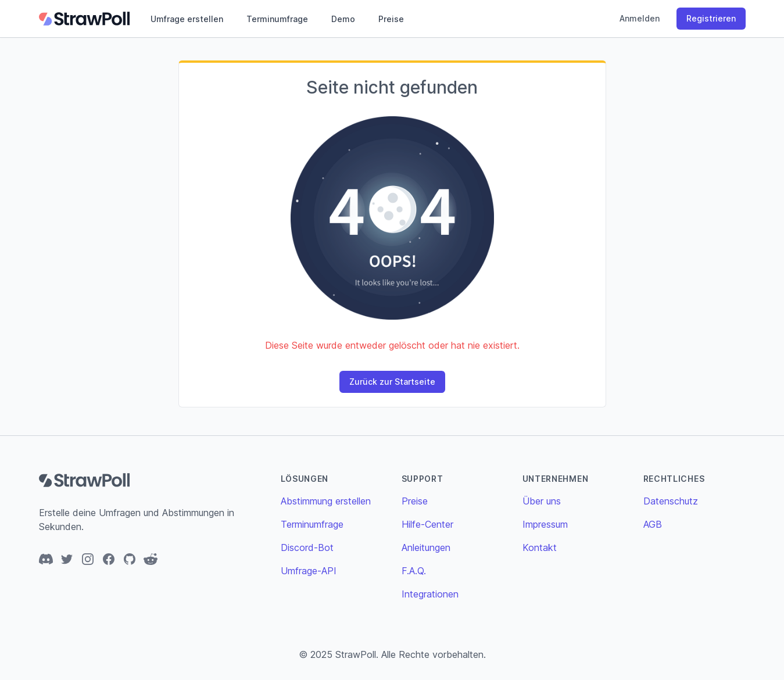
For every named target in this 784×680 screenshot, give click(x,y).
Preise (391, 19)
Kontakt (540, 547)
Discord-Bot (307, 547)
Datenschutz (671, 501)
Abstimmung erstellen (326, 501)
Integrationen (430, 594)
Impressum (545, 524)
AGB (653, 524)
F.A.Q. (414, 571)
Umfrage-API (309, 571)
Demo (343, 19)
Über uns (542, 501)
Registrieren (711, 18)
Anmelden (640, 18)
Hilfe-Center (427, 524)
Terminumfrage (277, 19)
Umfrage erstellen (187, 19)
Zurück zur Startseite (392, 382)
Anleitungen (426, 547)
